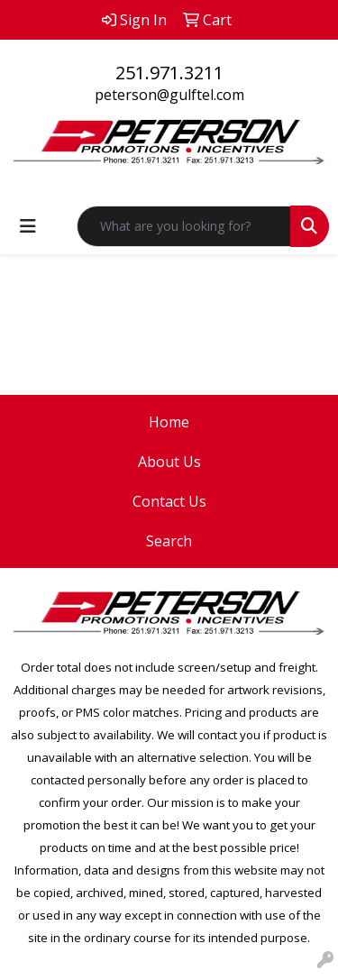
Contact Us (169, 501)
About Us (169, 462)
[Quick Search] (184, 226)
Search (169, 541)
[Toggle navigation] (28, 226)
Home (169, 422)
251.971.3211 (169, 73)
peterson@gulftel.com (169, 95)
